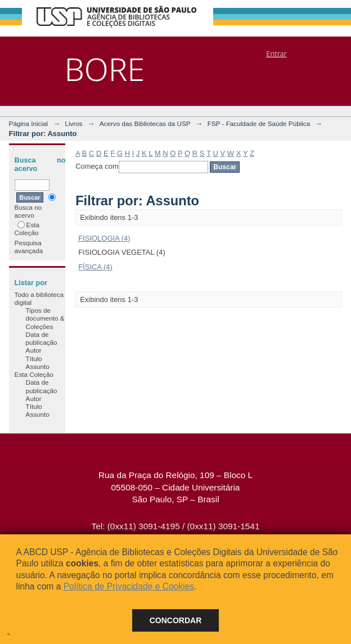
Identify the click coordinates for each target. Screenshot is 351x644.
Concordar (176, 620)
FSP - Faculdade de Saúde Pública (259, 123)
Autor (34, 350)
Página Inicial (29, 123)
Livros (73, 123)
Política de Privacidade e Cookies (129, 586)
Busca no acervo (35, 206)
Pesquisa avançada (29, 247)
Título (34, 359)
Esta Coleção (27, 229)
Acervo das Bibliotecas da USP (145, 123)
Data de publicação (42, 338)
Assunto (38, 366)
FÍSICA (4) (95, 267)
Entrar (276, 53)
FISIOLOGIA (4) (104, 238)
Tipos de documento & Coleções (45, 318)
